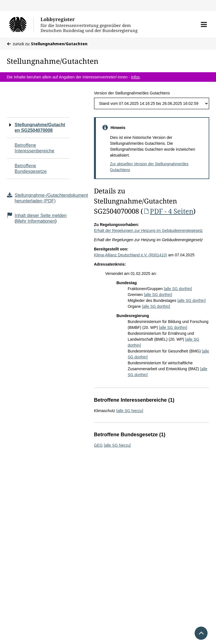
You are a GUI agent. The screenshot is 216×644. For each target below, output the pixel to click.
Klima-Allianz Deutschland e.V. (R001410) (130, 255)
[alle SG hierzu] (130, 411)
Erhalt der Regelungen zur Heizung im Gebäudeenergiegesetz (148, 231)
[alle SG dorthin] (178, 289)
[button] (204, 24)
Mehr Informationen (36, 221)
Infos (135, 77)
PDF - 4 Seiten (168, 211)
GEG (98, 445)
